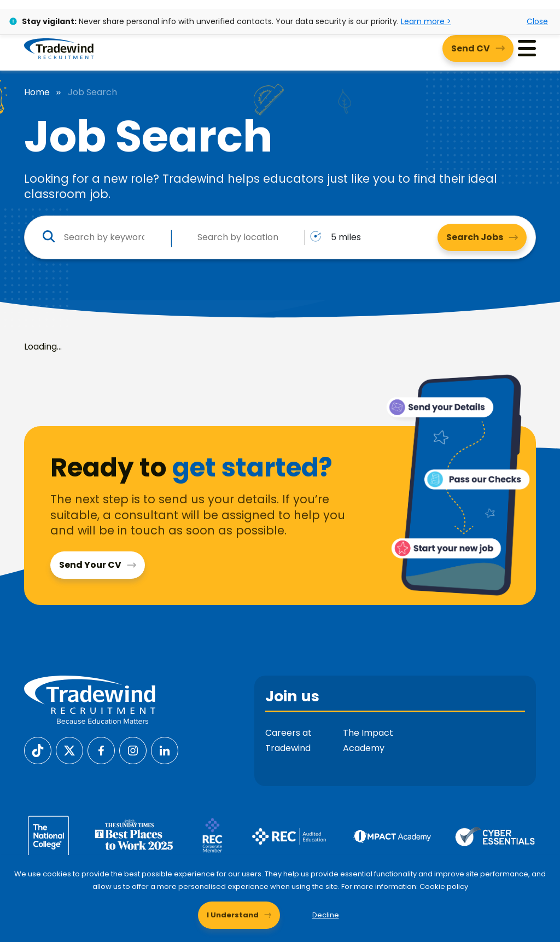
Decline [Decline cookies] (326, 915)
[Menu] (527, 48)
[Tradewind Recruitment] (59, 48)
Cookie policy (444, 886)
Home (37, 92)
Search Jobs (475, 237)
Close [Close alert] (537, 21)
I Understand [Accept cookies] (233, 915)
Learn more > (426, 21)
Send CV (471, 48)
